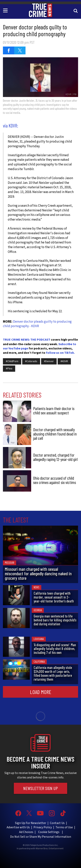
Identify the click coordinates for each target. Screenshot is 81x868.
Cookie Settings (49, 832)
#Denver (49, 361)
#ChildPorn (12, 361)
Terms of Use (64, 827)
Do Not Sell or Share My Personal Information (41, 837)
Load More (41, 692)
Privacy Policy (43, 827)
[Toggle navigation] (6, 10)
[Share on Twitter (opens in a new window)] (20, 50)
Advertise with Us (18, 827)
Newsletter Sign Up (40, 788)
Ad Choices (26, 832)
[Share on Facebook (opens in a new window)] (9, 50)
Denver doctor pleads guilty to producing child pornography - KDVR (37, 324)
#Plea (9, 369)
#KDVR (64, 361)
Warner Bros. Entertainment (50, 849)
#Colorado (31, 361)
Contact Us (57, 823)
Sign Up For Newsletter (31, 823)
